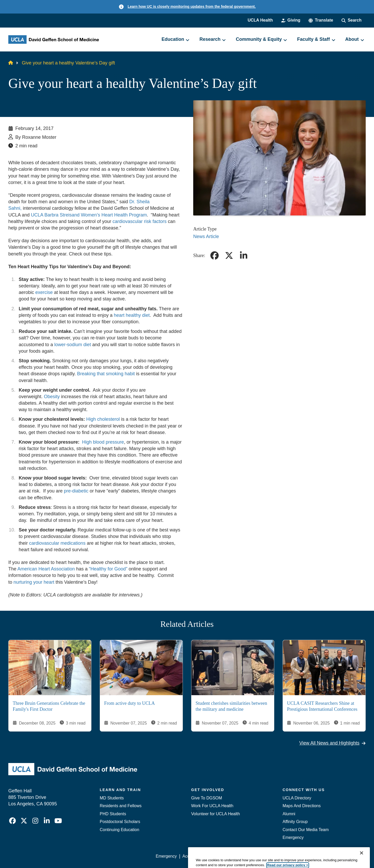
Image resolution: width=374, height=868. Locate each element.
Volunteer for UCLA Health (216, 814)
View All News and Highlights (332, 743)
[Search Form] (352, 20)
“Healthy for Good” (108, 569)
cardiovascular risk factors (139, 221)
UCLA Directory (297, 798)
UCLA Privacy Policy (230, 856)
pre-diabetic (76, 491)
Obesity (52, 397)
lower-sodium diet (73, 345)
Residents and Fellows (121, 806)
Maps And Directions (302, 806)
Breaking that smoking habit (106, 374)
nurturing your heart (34, 582)
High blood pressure (103, 442)
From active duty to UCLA (129, 703)
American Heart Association (46, 569)
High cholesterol (103, 419)
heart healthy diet (132, 315)
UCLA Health (260, 20)
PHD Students (113, 814)
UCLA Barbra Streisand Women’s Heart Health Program (89, 215)
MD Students (112, 798)
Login (316, 856)
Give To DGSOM (207, 798)
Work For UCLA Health (212, 806)
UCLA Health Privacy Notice (280, 856)
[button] (321, 20)
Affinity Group (295, 822)
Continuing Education (119, 830)
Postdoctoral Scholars (120, 822)
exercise (44, 292)
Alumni (289, 814)
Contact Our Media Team (306, 830)
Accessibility (194, 856)
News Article (206, 236)
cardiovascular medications (57, 543)
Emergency (293, 837)
